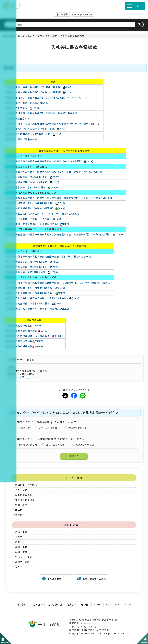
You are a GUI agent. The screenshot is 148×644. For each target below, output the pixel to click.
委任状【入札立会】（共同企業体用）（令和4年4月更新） (42, 214)
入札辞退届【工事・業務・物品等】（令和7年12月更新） (41, 113)
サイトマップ (112, 604)
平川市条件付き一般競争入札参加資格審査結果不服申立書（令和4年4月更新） (53, 124)
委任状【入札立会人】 (23, 108)
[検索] (72, 25)
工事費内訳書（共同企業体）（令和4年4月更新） (37, 224)
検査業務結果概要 (25, 500)
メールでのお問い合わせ (21, 377)
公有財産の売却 (24, 495)
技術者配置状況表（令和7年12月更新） (32, 187)
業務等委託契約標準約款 (24, 341)
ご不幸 (19, 567)
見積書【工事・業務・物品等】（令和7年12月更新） (39, 92)
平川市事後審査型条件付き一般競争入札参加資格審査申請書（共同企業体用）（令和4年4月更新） (64, 234)
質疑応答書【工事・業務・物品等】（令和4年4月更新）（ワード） (47, 98)
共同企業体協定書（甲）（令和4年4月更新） (35, 203)
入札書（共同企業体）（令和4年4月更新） (34, 219)
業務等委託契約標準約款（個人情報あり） (34, 336)
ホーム (21, 36)
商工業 (19, 510)
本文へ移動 (62, 14)
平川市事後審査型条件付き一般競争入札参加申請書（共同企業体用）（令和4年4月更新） (59, 198)
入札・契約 (51, 36)
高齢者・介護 (22, 562)
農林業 (19, 515)
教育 (18, 542)
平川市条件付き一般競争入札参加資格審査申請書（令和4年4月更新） (48, 256)
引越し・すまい (24, 557)
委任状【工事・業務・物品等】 (27, 103)
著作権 (85, 604)
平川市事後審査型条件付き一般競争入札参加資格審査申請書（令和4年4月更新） (54, 172)
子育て (19, 537)
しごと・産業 (35, 36)
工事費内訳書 (18, 118)
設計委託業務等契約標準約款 (27, 331)
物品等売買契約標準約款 (24, 346)
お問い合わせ (21, 604)
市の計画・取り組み (26, 485)
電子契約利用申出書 (21, 139)
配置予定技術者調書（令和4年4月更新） (32, 182)
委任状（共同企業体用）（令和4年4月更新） (35, 208)
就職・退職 (21, 547)
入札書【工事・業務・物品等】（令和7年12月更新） (39, 87)
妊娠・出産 (21, 532)
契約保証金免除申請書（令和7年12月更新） (34, 134)
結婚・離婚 (21, 552)
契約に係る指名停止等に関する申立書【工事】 (36, 129)
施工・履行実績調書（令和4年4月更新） (32, 177)
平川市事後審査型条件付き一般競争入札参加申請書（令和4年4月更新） (49, 161)
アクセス (129, 604)
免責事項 (72, 604)
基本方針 (38, 604)
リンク (97, 604)
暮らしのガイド (74, 525)
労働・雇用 (21, 505)
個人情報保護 (55, 604)
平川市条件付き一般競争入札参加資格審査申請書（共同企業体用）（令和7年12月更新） (58, 283)
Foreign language (83, 14)
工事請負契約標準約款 (23, 325)
